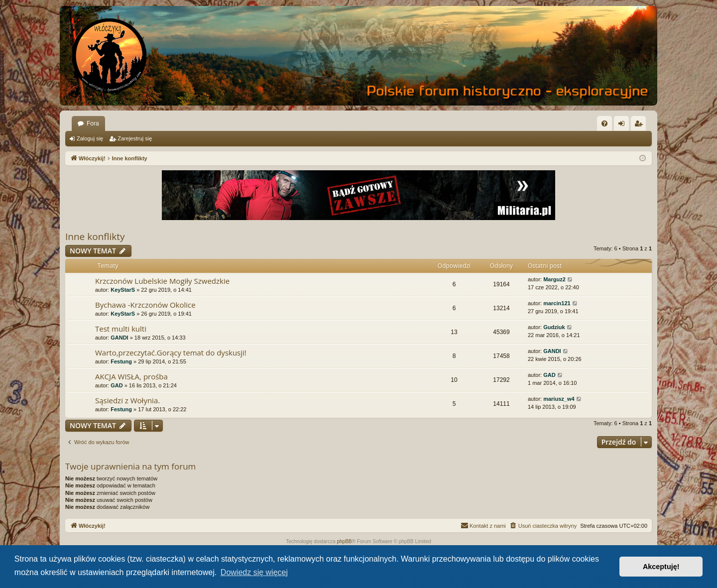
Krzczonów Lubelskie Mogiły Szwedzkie (162, 281)
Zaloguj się (90, 138)
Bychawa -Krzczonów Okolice (145, 305)
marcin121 (557, 303)
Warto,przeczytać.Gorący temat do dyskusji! (171, 353)
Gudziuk (554, 327)
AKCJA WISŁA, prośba (131, 376)
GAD (117, 385)
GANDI (119, 338)
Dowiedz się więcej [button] (254, 572)
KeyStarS (123, 290)
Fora (93, 123)
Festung (121, 361)
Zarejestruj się (135, 138)
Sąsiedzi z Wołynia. (127, 400)
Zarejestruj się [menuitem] (640, 125)
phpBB (345, 541)
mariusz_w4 (559, 399)
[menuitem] (604, 123)
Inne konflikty (95, 236)
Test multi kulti (121, 329)
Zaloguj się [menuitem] (624, 125)
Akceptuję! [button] (661, 567)
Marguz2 (554, 279)
